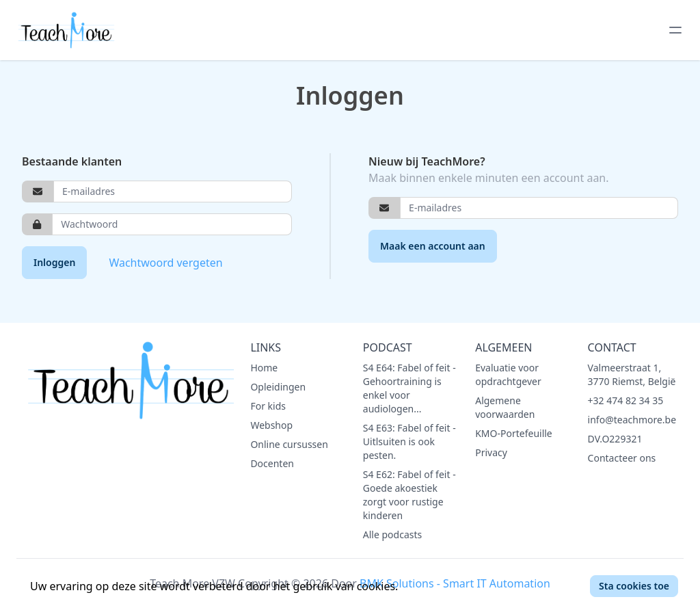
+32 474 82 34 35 (626, 400)
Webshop (271, 425)
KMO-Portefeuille (514, 433)
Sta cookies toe (634, 586)
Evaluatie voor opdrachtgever (508, 374)
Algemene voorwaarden (505, 407)
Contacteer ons (622, 458)
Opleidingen (278, 387)
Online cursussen (289, 444)
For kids (268, 406)
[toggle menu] (675, 30)
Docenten (272, 463)
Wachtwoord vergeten (165, 263)
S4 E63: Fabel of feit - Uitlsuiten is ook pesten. (409, 441)
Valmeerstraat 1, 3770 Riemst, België (632, 374)
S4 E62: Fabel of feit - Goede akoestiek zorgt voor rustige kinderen (409, 495)
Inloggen (54, 262)
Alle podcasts (392, 534)
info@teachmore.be (632, 420)
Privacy (491, 452)
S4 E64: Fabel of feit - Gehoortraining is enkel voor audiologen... (409, 388)
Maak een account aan (433, 246)
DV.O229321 (615, 439)
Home (264, 368)
